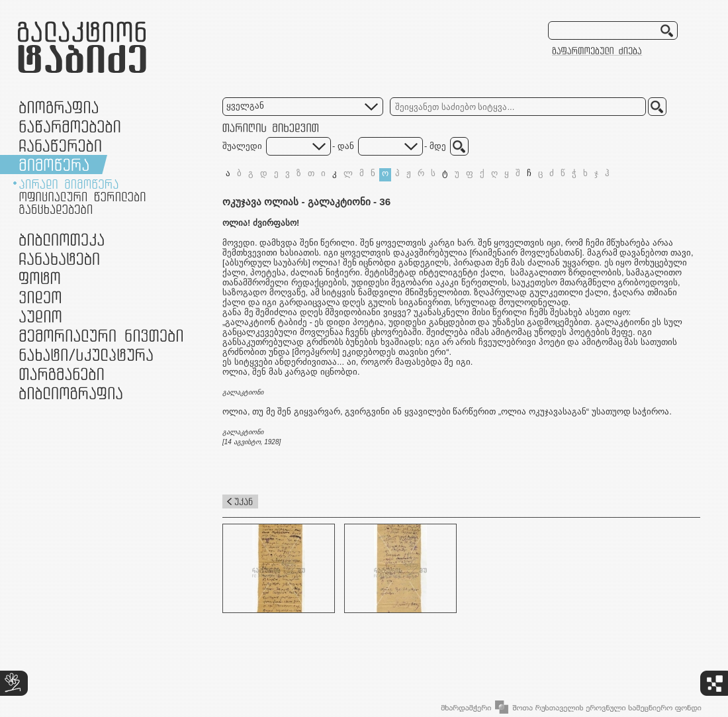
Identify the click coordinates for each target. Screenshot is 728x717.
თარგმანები (62, 374)
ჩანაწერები (60, 145)
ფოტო (40, 278)
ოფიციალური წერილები (82, 197)
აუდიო (40, 316)
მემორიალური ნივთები (101, 335)
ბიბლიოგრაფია (71, 393)
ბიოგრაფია (59, 107)
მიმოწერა (54, 165)
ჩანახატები (59, 259)
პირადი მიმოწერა (69, 184)
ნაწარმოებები (70, 126)
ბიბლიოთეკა (62, 239)
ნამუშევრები (86, 355)
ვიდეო (40, 297)
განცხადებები (56, 209)
